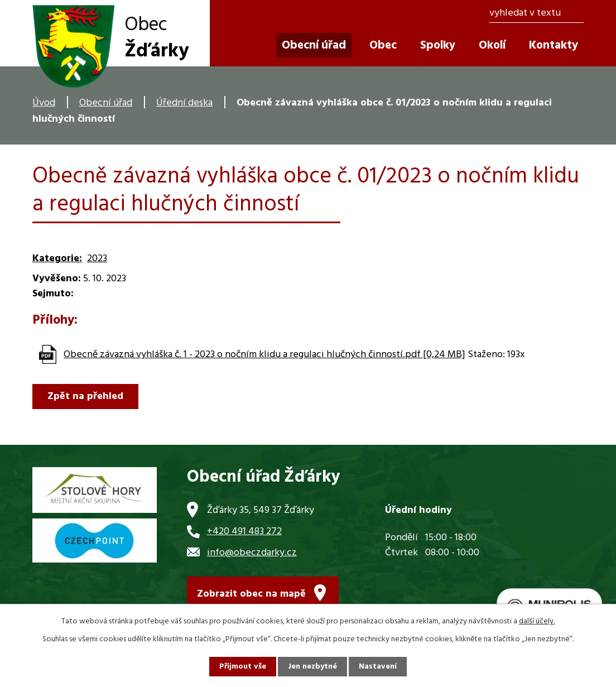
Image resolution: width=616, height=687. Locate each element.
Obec (383, 45)
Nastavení (378, 667)
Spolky (438, 45)
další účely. (537, 621)
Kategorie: (57, 259)
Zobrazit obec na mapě (251, 594)
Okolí (492, 45)
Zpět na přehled (85, 397)
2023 (97, 259)
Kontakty (554, 45)
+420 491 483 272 (244, 532)
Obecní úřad (106, 103)
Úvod (44, 103)
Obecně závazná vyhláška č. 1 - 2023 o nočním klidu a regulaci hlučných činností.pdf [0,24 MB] (264, 355)
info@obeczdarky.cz (252, 553)
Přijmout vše (243, 667)
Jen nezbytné (312, 667)
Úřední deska (184, 103)
